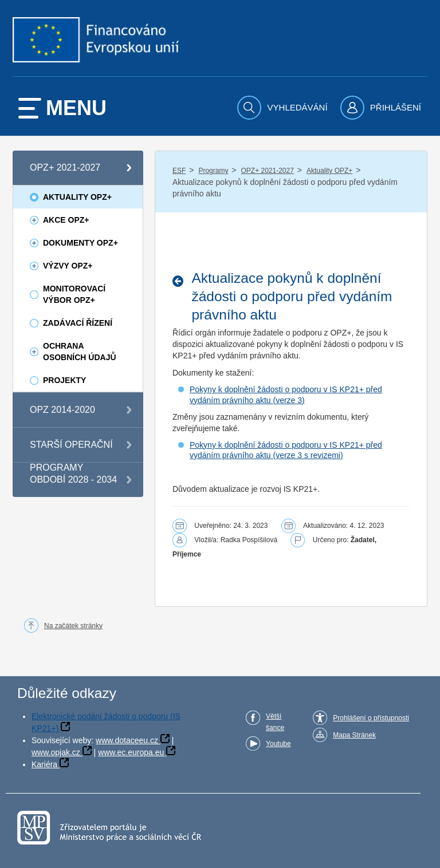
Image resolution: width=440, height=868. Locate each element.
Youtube (278, 744)
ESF (179, 171)
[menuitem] (284, 108)
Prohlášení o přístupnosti (371, 718)
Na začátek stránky (73, 626)
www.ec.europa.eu (131, 752)
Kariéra (44, 764)
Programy (213, 171)
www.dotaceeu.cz (127, 740)
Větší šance (275, 722)
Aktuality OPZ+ (329, 171)
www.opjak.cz (56, 752)
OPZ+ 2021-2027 (267, 171)
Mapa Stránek (354, 735)
